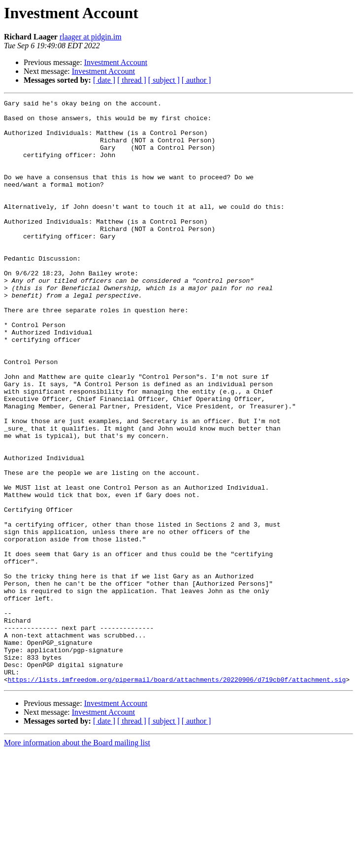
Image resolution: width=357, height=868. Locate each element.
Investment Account (116, 62)
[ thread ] (132, 80)
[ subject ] (164, 80)
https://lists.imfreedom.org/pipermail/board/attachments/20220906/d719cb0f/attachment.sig (177, 796)
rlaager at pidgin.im (91, 37)
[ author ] (196, 80)
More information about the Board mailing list (77, 859)
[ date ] (104, 80)
